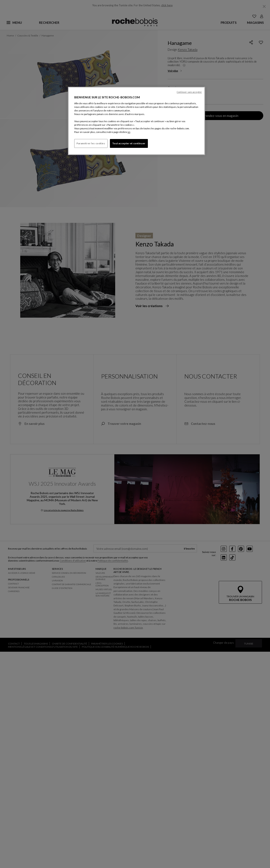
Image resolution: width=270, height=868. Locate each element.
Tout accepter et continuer (129, 143)
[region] (136, 121)
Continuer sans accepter (189, 92)
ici (129, 132)
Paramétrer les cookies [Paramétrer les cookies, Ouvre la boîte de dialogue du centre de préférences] (91, 143)
